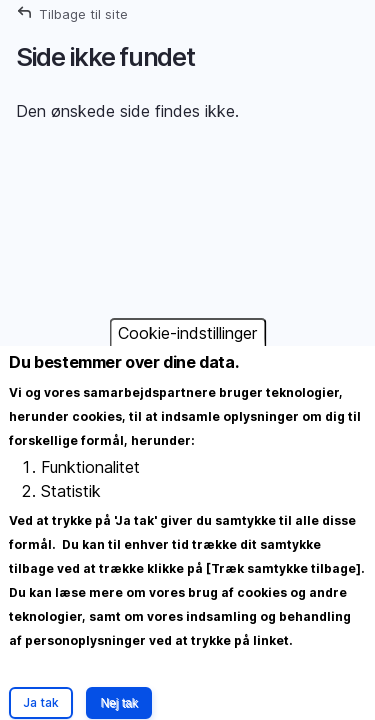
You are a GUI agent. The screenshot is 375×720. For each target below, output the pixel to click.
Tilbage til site (83, 14)
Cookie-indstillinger (187, 351)
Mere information (72, 680)
